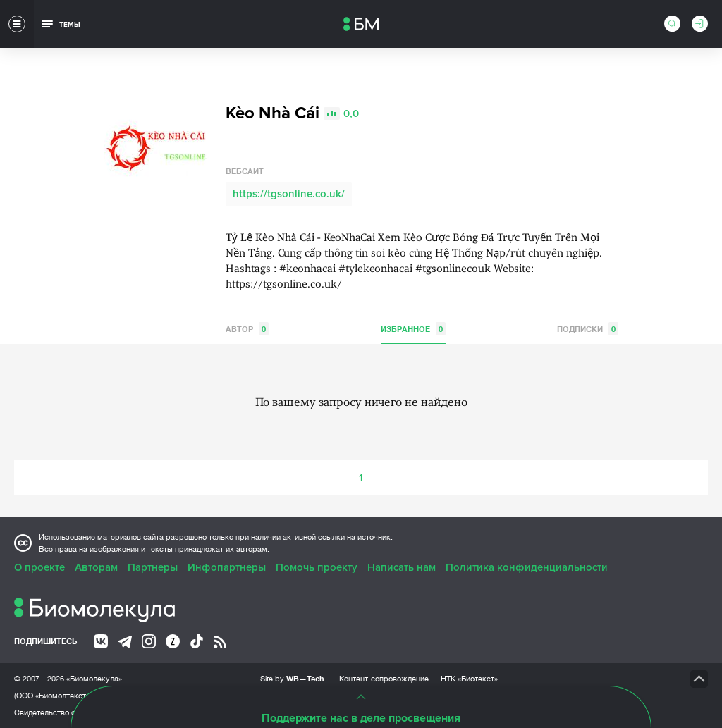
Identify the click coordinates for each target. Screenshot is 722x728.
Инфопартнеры (227, 567)
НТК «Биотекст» (469, 679)
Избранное (413, 329)
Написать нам (402, 567)
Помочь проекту (317, 567)
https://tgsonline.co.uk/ (289, 194)
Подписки (588, 329)
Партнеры (153, 567)
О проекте (39, 567)
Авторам (96, 567)
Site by (292, 678)
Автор (247, 329)
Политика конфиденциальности (527, 567)
